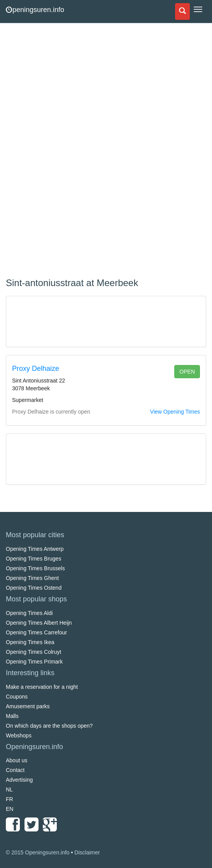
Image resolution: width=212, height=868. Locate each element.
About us (17, 760)
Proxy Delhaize (36, 369)
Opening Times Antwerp (35, 549)
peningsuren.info (35, 10)
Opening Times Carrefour (36, 632)
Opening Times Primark (34, 662)
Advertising (19, 780)
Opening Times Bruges (33, 559)
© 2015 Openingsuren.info (38, 852)
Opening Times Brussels (35, 568)
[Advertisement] (64, 152)
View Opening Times (175, 412)
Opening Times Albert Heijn (39, 623)
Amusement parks (28, 706)
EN (10, 809)
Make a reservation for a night (42, 687)
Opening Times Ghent (32, 578)
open (187, 372)
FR (10, 799)
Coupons (17, 697)
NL (9, 789)
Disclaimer (87, 852)
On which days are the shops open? (49, 726)
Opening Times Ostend (34, 588)
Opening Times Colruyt (33, 652)
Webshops (19, 735)
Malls (12, 716)
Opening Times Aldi (29, 613)
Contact (15, 770)
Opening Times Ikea (30, 642)
